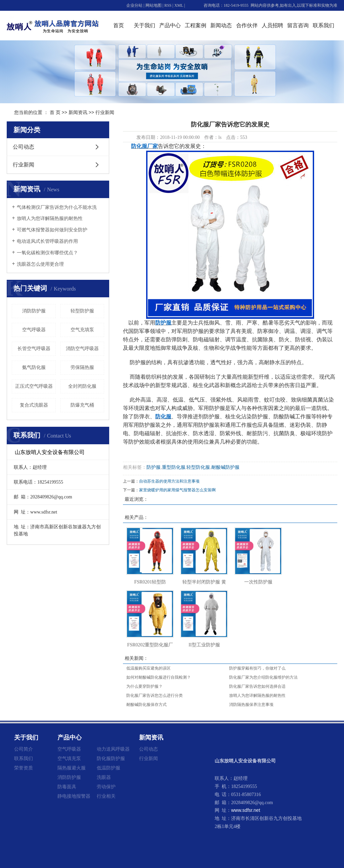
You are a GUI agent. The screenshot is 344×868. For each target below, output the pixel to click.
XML (179, 5)
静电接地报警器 (74, 796)
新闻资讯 (78, 112)
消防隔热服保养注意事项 (251, 705)
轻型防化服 (198, 467)
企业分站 (134, 5)
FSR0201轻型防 (150, 582)
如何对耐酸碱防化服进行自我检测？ (159, 677)
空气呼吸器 (34, 330)
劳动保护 (106, 787)
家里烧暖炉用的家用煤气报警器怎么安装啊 (177, 490)
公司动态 (24, 147)
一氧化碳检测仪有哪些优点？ (47, 253)
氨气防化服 (34, 367)
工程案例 (196, 25)
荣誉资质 (24, 768)
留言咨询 (298, 25)
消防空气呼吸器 (82, 349)
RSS (168, 5)
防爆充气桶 (82, 405)
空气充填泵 (82, 330)
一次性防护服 (258, 582)
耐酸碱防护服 (225, 467)
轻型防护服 (82, 311)
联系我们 (324, 25)
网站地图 (154, 5)
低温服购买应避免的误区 (148, 668)
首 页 (55, 112)
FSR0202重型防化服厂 (150, 645)
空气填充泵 (69, 758)
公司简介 (24, 749)
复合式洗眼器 (34, 405)
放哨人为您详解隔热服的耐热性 (50, 218)
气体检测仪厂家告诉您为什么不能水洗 (57, 207)
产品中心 (170, 25)
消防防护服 (34, 311)
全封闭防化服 (82, 386)
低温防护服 (109, 768)
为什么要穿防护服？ (144, 686)
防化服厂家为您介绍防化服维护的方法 (263, 677)
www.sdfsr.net (246, 810)
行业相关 (106, 796)
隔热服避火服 (72, 768)
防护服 (154, 467)
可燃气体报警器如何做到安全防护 (52, 230)
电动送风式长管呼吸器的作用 (47, 241)
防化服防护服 (111, 758)
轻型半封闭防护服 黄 (204, 582)
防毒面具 (67, 787)
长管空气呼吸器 (34, 349)
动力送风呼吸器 (113, 749)
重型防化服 (174, 467)
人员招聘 (272, 25)
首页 (119, 25)
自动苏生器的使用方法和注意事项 (169, 481)
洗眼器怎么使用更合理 (40, 264)
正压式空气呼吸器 (34, 386)
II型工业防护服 (204, 645)
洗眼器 (104, 777)
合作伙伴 (247, 25)
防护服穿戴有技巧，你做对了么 (257, 668)
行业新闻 (105, 112)
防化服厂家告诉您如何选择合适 (257, 686)
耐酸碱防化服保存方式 (146, 705)
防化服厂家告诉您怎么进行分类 (155, 695)
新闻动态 (221, 25)
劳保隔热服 (82, 367)
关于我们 (144, 25)
